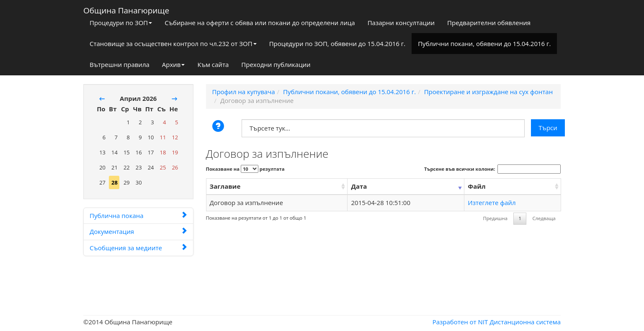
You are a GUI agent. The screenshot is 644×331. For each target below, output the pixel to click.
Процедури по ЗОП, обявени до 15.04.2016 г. (337, 44)
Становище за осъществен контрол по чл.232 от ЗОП (173, 44)
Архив (174, 64)
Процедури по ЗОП (121, 23)
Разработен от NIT (460, 322)
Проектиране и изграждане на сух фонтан (489, 92)
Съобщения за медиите (138, 248)
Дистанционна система (525, 322)
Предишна (495, 218)
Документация (138, 231)
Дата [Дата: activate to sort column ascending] (359, 186)
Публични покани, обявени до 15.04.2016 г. (484, 44)
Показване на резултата (245, 169)
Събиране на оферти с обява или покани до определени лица (260, 23)
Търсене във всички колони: (492, 169)
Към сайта (213, 64)
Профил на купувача (244, 92)
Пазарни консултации (401, 23)
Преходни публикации (276, 64)
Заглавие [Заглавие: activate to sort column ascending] (225, 186)
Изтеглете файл (492, 203)
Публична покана (138, 216)
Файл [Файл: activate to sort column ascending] (477, 186)
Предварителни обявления (489, 23)
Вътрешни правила (120, 64)
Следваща (544, 218)
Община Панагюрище (126, 9)
